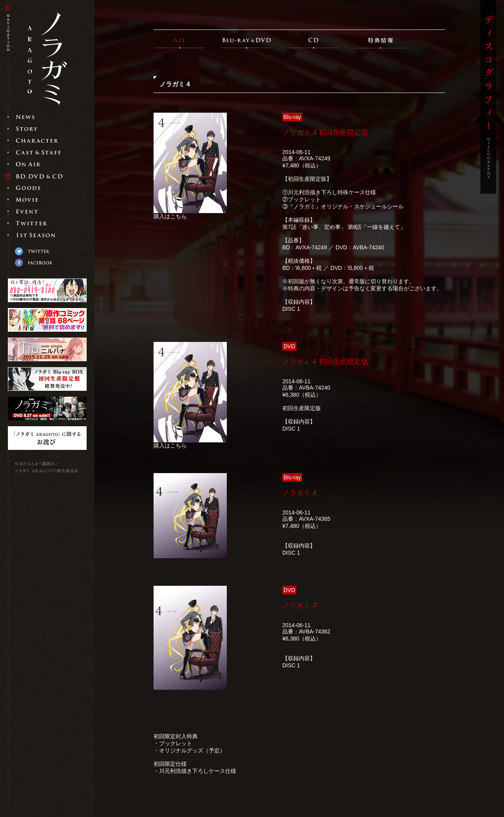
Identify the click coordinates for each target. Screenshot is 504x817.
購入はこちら (170, 216)
